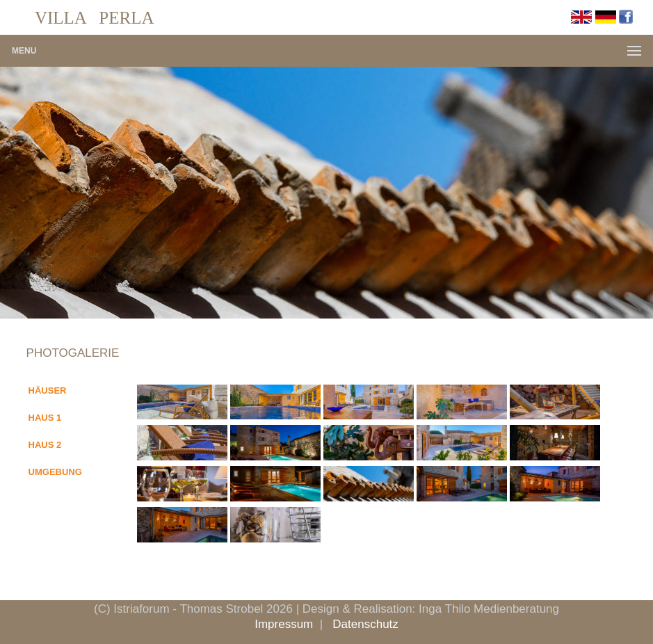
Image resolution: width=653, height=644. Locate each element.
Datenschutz (365, 624)
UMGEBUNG (55, 472)
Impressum (284, 624)
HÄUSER (48, 391)
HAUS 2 (45, 445)
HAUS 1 (45, 418)
